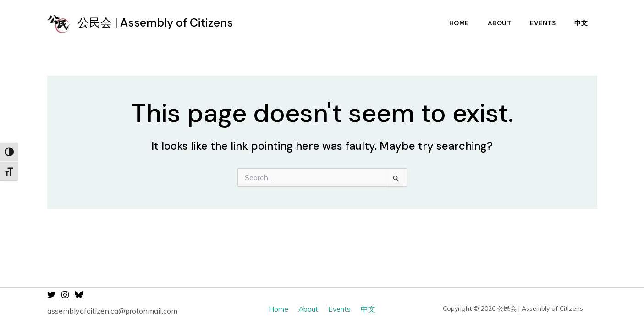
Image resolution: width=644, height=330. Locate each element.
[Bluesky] (79, 295)
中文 (581, 23)
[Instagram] (65, 295)
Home (454, 23)
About (496, 23)
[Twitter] (51, 295)
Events (541, 23)
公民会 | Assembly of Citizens (155, 23)
